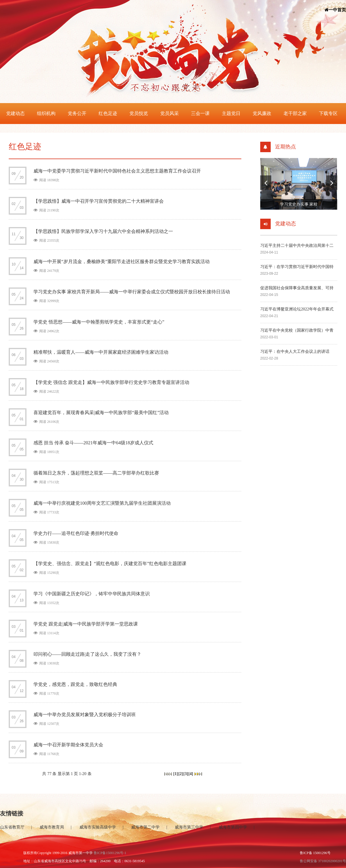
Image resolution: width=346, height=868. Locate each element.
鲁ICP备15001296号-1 (110, 853)
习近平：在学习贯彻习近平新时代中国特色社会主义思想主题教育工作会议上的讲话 (297, 267)
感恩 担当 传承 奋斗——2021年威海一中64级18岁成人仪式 (93, 443)
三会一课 (200, 113)
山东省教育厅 (12, 827)
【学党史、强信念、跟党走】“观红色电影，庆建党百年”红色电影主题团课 (110, 564)
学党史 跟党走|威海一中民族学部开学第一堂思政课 (86, 624)
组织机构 (46, 113)
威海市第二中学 (145, 827)
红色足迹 (108, 113)
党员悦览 (139, 113)
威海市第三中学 (189, 827)
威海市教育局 (52, 827)
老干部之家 (295, 113)
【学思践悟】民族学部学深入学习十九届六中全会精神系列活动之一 (103, 231)
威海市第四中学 (233, 827)
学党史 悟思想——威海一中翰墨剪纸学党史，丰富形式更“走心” (99, 322)
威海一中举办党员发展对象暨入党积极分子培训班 (85, 715)
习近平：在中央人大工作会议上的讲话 (295, 352)
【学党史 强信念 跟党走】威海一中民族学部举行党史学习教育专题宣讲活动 (111, 382)
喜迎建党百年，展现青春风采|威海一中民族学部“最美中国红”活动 (101, 413)
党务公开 (77, 113)
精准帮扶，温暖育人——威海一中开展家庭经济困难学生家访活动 (101, 352)
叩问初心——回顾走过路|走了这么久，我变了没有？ (87, 654)
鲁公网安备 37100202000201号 (323, 861)
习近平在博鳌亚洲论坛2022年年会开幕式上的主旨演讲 (297, 310)
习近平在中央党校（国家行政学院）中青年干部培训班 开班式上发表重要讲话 (297, 331)
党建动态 (15, 113)
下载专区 (328, 113)
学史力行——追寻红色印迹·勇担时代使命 (76, 533)
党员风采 (170, 113)
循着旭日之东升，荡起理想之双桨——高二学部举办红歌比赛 (96, 473)
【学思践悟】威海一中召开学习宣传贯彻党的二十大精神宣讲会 (99, 201)
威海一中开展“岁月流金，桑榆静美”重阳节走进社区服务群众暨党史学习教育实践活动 (122, 262)
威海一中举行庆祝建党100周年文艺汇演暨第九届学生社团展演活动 (102, 503)
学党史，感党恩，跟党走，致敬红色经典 (75, 684)
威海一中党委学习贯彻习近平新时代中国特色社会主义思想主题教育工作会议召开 (117, 171)
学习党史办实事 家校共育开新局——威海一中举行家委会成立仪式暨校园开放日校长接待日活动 (132, 292)
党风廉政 (262, 113)
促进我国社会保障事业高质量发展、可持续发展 (297, 288)
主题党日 (231, 113)
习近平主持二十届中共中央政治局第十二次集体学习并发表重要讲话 (297, 246)
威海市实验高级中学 (98, 827)
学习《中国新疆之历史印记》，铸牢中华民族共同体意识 (92, 594)
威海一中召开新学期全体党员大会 (68, 745)
